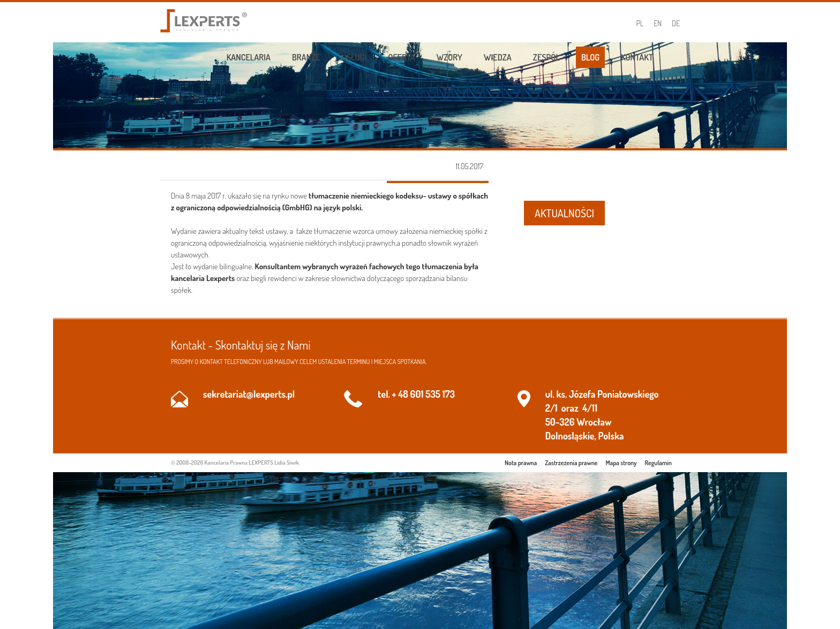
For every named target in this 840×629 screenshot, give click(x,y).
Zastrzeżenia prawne (571, 463)
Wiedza (498, 57)
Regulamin (658, 463)
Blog (590, 57)
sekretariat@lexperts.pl (249, 394)
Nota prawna (521, 463)
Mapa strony (621, 463)
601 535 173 (433, 394)
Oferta (402, 57)
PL (640, 23)
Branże (306, 57)
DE (676, 23)
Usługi (354, 57)
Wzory (449, 57)
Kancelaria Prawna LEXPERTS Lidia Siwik (252, 463)
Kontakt (637, 57)
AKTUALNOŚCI (564, 213)
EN (658, 23)
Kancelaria (249, 57)
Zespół (546, 57)
